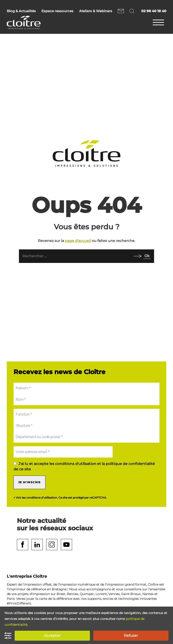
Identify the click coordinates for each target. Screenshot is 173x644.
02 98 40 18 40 (154, 11)
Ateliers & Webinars (96, 11)
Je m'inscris (30, 482)
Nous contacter (121, 11)
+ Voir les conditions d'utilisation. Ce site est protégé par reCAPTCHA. (60, 498)
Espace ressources (57, 11)
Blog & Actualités (21, 11)
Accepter (52, 636)
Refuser (131, 636)
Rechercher (133, 11)
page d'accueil (78, 241)
